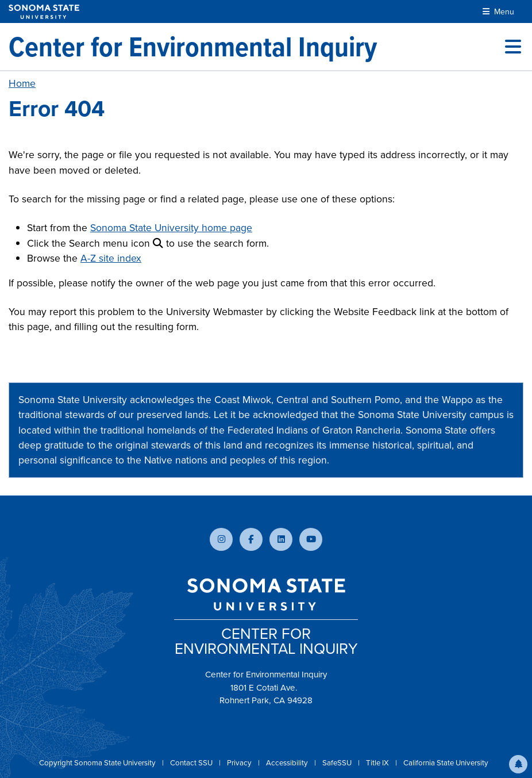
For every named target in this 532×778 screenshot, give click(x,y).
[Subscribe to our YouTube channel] (311, 539)
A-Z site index (111, 258)
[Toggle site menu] (513, 47)
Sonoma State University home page (171, 228)
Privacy (240, 763)
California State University (446, 763)
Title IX (378, 763)
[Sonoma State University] (44, 12)
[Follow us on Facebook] (251, 539)
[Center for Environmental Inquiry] (193, 47)
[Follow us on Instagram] (221, 539)
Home (22, 83)
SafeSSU (338, 763)
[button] (518, 764)
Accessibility (288, 763)
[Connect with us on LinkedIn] (281, 539)
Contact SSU (192, 763)
